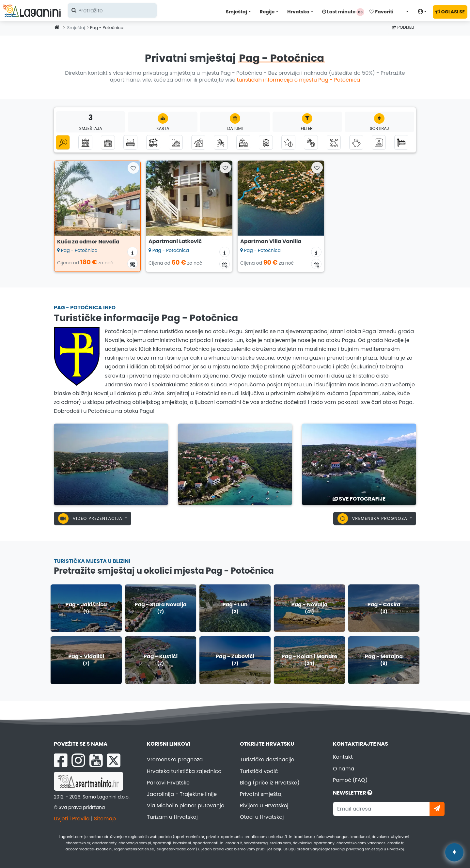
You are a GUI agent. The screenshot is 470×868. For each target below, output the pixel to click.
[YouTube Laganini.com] (96, 760)
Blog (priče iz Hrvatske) (270, 783)
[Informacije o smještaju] (133, 252)
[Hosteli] (401, 142)
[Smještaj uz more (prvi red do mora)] (221, 142)
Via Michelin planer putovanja (186, 806)
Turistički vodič (259, 771)
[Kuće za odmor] (108, 142)
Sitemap (105, 819)
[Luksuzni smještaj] (288, 142)
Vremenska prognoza (175, 759)
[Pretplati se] (437, 809)
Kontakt (343, 757)
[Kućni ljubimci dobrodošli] (311, 142)
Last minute (343, 12)
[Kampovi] (379, 142)
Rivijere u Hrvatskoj (264, 806)
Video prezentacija (91, 519)
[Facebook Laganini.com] (61, 760)
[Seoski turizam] (198, 142)
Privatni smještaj (261, 794)
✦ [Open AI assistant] (454, 852)
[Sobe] (130, 142)
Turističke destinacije (267, 759)
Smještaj (236, 12)
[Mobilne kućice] (153, 142)
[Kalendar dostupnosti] (133, 264)
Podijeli (403, 27)
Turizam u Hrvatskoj (172, 817)
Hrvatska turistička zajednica (184, 771)
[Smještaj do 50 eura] (356, 142)
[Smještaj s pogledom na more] (334, 142)
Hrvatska (298, 12)
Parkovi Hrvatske (168, 783)
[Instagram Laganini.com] (78, 760)
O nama (344, 769)
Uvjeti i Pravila (72, 819)
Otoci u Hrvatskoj (262, 817)
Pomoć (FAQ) (350, 780)
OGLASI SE (450, 12)
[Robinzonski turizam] (176, 142)
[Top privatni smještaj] (266, 142)
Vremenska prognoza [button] (373, 519)
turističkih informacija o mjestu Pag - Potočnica (299, 80)
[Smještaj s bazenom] (243, 142)
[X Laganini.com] (114, 760)
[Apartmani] (85, 142)
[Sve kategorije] (63, 142)
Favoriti (381, 12)
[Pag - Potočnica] (111, 464)
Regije (267, 12)
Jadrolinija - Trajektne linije (182, 794)
